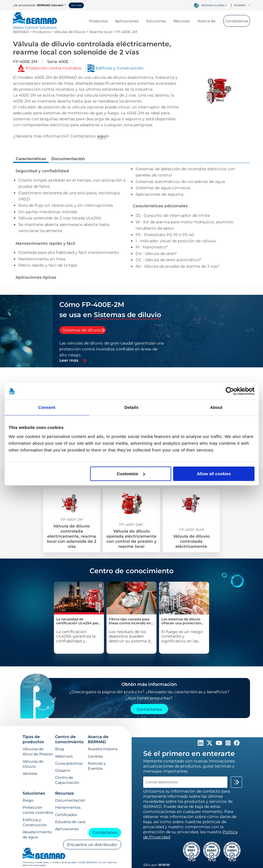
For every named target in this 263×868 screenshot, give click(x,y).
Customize (131, 474)
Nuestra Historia (103, 749)
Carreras (95, 756)
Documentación (70, 800)
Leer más (69, 361)
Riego (28, 800)
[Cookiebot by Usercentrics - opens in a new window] (230, 391)
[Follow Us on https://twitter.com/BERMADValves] (210, 744)
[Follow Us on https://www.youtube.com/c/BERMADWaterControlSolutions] (220, 744)
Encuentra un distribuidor (92, 845)
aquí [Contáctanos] (102, 136)
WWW (164, 865)
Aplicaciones (129, 21)
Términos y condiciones (36, 862)
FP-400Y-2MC (131, 524)
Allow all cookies (214, 474)
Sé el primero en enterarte (189, 753)
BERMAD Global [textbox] (213, 5)
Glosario (63, 770)
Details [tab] (132, 407)
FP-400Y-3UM (191, 530)
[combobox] (215, 5)
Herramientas (68, 807)
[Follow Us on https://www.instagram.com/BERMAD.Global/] (229, 744)
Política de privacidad (64, 862)
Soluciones (158, 21)
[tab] (83, 330)
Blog (59, 749)
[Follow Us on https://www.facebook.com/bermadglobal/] (237, 744)
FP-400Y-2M (72, 519)
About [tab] (216, 407)
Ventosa (30, 773)
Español (242, 5)
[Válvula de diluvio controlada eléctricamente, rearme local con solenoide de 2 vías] (72, 521)
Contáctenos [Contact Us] (149, 709)
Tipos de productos (33, 739)
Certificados (66, 815)
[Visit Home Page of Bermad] (35, 25)
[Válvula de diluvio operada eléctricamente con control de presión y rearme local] (131, 521)
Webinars (64, 756)
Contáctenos (236, 21)
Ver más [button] (76, 5)
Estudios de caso (70, 822)
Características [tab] (31, 159)
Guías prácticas (69, 763)
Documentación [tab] (68, 159)
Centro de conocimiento (69, 739)
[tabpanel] (112, 351)
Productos (100, 21)
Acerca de (209, 21)
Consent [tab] (47, 407)
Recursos (184, 21)
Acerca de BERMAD (98, 739)
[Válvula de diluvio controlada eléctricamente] (191, 521)
